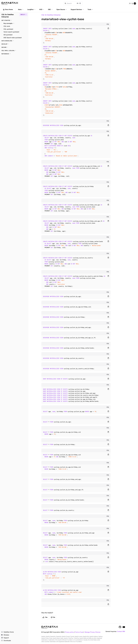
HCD (42, 9)
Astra (21, 9)
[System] (135, 3)
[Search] (73, 3)
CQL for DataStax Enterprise (51, 15)
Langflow (31, 9)
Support (5, 638)
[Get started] (14, 20)
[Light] (130, 3)
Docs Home (8, 10)
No (53, 617)
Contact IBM (121, 631)
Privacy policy (69, 632)
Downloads (6, 641)
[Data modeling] (14, 41)
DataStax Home (7, 632)
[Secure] (14, 47)
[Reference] (14, 54)
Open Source (62, 9)
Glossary (5, 635)
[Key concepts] (15, 23)
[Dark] (132, 3)
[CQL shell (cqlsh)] (14, 51)
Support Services (77, 9)
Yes (45, 617)
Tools (90, 9)
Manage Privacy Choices (92, 632)
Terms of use (79, 632)
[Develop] (14, 44)
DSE (50, 9)
